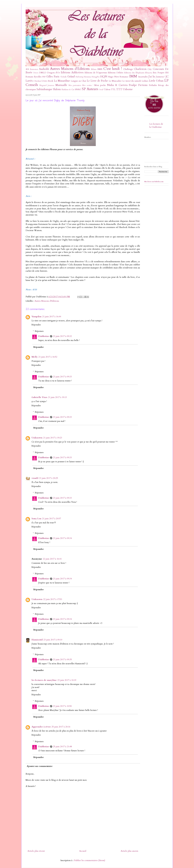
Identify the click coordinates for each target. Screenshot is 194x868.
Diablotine (44, 336)
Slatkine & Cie (68, 90)
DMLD (43, 73)
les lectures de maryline (44, 680)
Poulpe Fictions (138, 85)
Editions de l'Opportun (96, 73)
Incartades (143, 77)
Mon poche (100, 85)
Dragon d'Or (54, 73)
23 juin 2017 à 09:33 (62, 377)
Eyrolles (38, 77)
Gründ (71, 77)
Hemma (87, 77)
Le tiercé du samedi (132, 81)
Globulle (63, 77)
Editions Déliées (115, 73)
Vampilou (36, 317)
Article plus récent (36, 851)
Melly (35, 357)
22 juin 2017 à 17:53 (53, 599)
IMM (133, 76)
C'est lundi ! (113, 69)
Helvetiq (79, 77)
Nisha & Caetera (117, 85)
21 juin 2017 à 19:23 (53, 438)
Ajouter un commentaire (40, 766)
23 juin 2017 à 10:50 (62, 706)
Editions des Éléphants (134, 73)
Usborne (128, 89)
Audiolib (44, 69)
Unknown (37, 438)
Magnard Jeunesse (47, 85)
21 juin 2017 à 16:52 (48, 357)
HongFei (96, 77)
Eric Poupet (159, 73)
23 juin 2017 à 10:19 (67, 680)
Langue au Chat (79, 81)
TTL (113, 89)
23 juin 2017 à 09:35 (62, 659)
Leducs (145, 81)
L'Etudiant (37, 81)
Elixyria (149, 73)
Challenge (128, 69)
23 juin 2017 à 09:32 (62, 336)
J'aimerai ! (160, 77)
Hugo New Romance (118, 77)
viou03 (35, 478)
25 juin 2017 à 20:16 (61, 727)
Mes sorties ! (88, 85)
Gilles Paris (53, 77)
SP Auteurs (90, 89)
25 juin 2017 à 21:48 (62, 747)
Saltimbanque (44, 89)
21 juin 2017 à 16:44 (52, 317)
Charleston (140, 69)
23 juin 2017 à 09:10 (53, 640)
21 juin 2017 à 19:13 (57, 397)
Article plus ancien (129, 851)
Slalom (57, 89)
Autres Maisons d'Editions (70, 69)
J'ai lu (152, 77)
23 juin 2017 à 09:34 (62, 538)
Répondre (36, 325)
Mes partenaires (75, 85)
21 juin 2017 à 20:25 (48, 478)
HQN (104, 77)
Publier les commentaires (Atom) (90, 860)
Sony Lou (36, 519)
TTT (119, 89)
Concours (158, 69)
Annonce (34, 69)
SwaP (101, 90)
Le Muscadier (115, 81)
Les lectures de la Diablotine (156, 125)
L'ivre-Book (47, 81)
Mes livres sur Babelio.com (154, 182)
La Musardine (62, 81)
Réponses (39, 331)
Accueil (83, 851)
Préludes (153, 85)
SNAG (78, 89)
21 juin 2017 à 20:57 (51, 519)
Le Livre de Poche (97, 81)
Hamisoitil (37, 640)
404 (27, 69)
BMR (100, 69)
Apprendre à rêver (41, 727)
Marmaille (61, 85)
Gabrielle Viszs (39, 397)
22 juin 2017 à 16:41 (52, 559)
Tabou (107, 89)
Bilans (94, 69)
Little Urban (156, 81)
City (150, 69)
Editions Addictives (72, 73)
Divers (36, 73)
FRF (44, 77)
